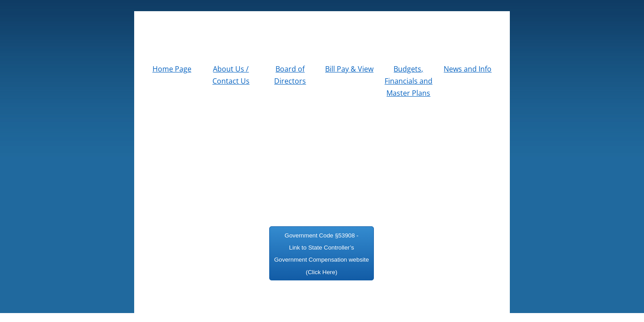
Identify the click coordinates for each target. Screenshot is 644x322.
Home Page (172, 69)
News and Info (468, 69)
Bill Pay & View (349, 69)
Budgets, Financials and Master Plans (409, 81)
